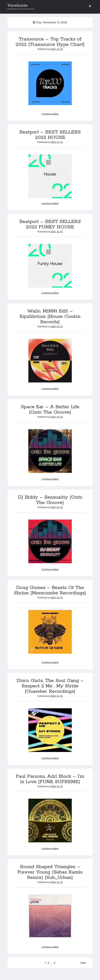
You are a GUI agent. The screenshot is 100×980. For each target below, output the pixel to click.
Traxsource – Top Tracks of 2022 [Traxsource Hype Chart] (50, 42)
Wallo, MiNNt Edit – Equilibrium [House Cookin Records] (50, 317)
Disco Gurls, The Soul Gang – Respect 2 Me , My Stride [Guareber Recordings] (50, 686)
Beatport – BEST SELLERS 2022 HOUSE (50, 135)
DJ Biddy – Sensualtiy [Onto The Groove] (50, 500)
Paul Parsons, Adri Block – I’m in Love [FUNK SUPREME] (50, 779)
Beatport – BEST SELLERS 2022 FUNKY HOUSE (50, 224)
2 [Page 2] (48, 962)
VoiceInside (18, 6)
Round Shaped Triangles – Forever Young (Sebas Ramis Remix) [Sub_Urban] (50, 872)
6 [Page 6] (55, 962)
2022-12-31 (57, 49)
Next (83, 962)
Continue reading (50, 114)
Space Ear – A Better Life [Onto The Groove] (50, 410)
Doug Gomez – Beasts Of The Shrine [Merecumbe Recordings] (50, 590)
